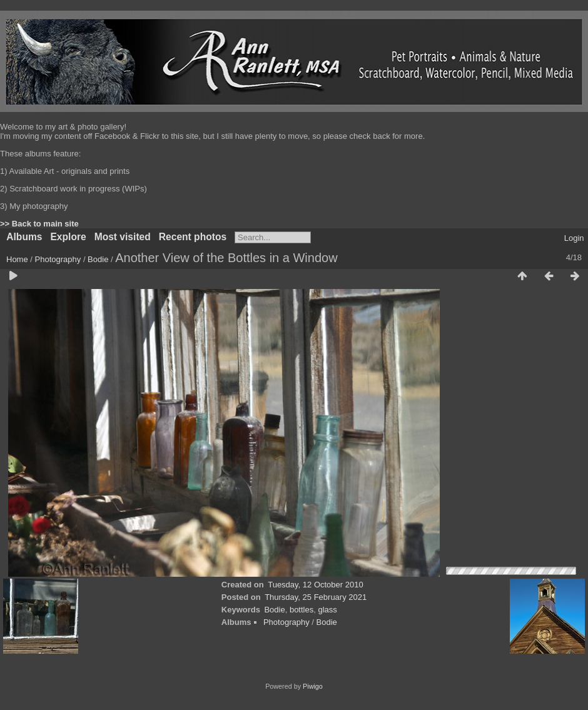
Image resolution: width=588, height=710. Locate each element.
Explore (68, 237)
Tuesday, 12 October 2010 (315, 585)
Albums (24, 237)
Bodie (98, 259)
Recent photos (193, 237)
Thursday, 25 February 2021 (316, 597)
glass (327, 610)
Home (17, 259)
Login (574, 238)
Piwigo (313, 686)
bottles (302, 610)
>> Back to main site (39, 224)
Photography (58, 259)
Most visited (123, 237)
